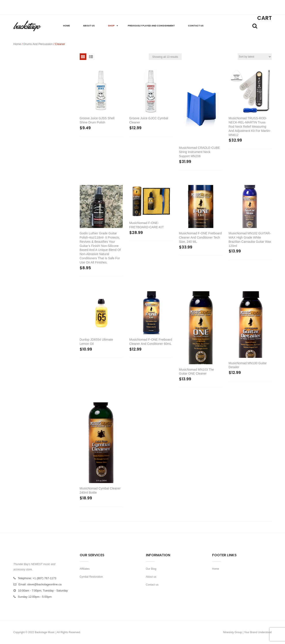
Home (17, 44)
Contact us (152, 585)
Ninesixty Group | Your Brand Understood (247, 632)
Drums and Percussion (38, 44)
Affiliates (85, 569)
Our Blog (151, 569)
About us (151, 577)
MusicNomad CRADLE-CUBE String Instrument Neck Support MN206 (200, 152)
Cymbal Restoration (91, 577)
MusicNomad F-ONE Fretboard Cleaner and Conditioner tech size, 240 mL (200, 237)
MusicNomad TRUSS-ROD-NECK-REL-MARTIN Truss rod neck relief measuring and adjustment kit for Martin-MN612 (250, 127)
